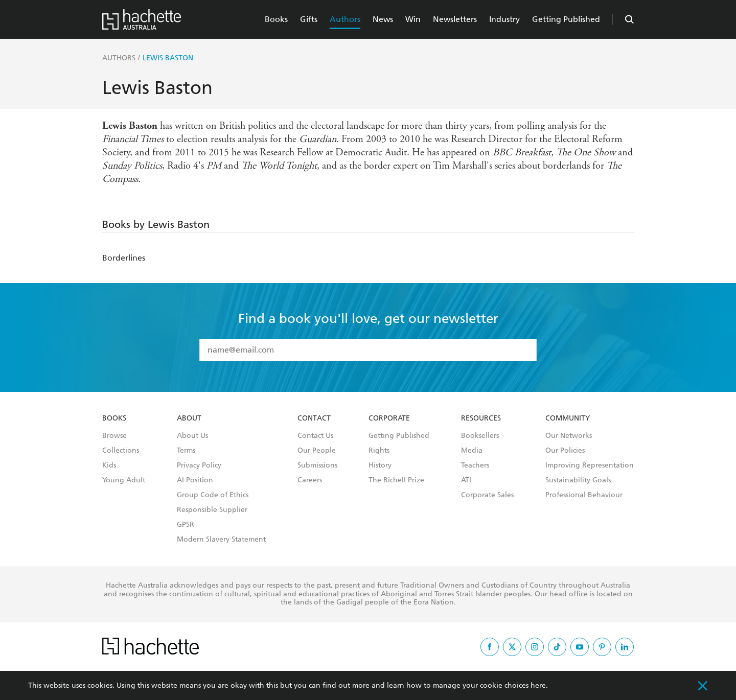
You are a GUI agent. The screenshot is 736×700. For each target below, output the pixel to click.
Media (472, 451)
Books (276, 19)
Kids (109, 465)
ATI (466, 480)
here (538, 685)
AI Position (195, 480)
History (380, 465)
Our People (317, 451)
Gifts (309, 19)
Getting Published (566, 19)
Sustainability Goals (578, 480)
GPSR (186, 525)
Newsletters (455, 19)
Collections (121, 451)
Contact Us (315, 436)
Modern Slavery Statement (221, 540)
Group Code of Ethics (213, 495)
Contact (314, 418)
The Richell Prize (396, 480)
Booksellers (480, 436)
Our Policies (565, 451)
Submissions (317, 465)
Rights (379, 451)
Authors (345, 19)
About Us (192, 436)
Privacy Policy (199, 465)
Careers (310, 480)
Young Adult (124, 480)
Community (568, 418)
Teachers (475, 465)
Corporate (389, 418)
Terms (186, 451)
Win (413, 19)
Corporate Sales (487, 495)
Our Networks (569, 436)
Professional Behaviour (584, 495)
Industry (504, 19)
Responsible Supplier (212, 510)
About (189, 418)
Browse (114, 436)
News (383, 19)
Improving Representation (590, 465)
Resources (481, 418)
